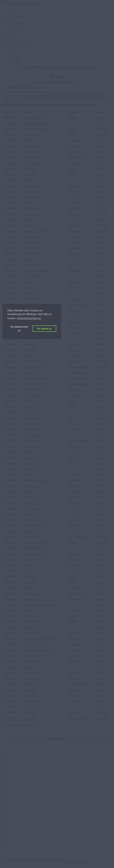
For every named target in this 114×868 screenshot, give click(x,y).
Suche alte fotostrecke (57, 739)
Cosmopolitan (32, 396)
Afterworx (29, 226)
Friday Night (31, 469)
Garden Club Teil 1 (34, 412)
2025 (5, 760)
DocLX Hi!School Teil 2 (36, 124)
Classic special (32, 192)
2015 (5, 799)
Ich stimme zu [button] (44, 329)
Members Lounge (33, 265)
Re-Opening (30, 214)
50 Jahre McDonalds (35, 209)
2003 (5, 845)
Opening (29, 503)
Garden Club (31, 135)
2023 (5, 767)
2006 (5, 833)
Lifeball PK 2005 (33, 248)
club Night (30, 690)
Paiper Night (31, 696)
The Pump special (34, 707)
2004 (5, 841)
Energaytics (30, 667)
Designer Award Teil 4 (35, 384)
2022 (5, 771)
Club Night (30, 158)
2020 (5, 779)
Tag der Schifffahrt (34, 277)
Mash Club (30, 588)
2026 (5, 756)
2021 (5, 775)
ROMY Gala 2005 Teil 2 (36, 548)
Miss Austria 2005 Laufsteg (38, 645)
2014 (5, 802)
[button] (10, 51)
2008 (5, 826)
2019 (5, 783)
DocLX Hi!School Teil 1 (36, 118)
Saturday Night (32, 435)
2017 (5, 791)
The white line (32, 186)
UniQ (27, 565)
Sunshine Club (32, 429)
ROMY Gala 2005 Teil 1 (36, 543)
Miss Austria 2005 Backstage (39, 639)
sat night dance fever (35, 146)
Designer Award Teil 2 (35, 373)
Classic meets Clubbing (37, 271)
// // (21, 4)
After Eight (30, 220)
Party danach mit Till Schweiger (41, 605)
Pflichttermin (31, 141)
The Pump (30, 175)
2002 (5, 849)
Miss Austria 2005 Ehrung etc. (40, 650)
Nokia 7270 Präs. (33, 254)
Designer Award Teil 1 (35, 367)
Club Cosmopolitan (34, 243)
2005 (5, 837)
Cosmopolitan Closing (36, 231)
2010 (5, 818)
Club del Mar (31, 197)
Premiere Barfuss (33, 599)
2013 (5, 806)
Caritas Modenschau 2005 (38, 362)
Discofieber (30, 260)
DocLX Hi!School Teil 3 (36, 129)
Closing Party (31, 299)
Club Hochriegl (32, 152)
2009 (5, 822)
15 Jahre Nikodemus (35, 163)
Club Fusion (31, 169)
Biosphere (30, 288)
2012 (5, 810)
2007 (5, 830)
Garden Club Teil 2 (34, 418)
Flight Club (30, 718)
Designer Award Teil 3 (35, 379)
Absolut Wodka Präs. (35, 526)
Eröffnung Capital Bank (36, 480)
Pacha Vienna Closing (36, 554)
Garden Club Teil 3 (34, 424)
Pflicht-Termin (32, 684)
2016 (5, 795)
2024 (5, 763)
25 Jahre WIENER (33, 237)
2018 (5, 787)
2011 (5, 814)
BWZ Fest (29, 180)
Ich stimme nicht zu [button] (19, 329)
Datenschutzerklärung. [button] (29, 318)
